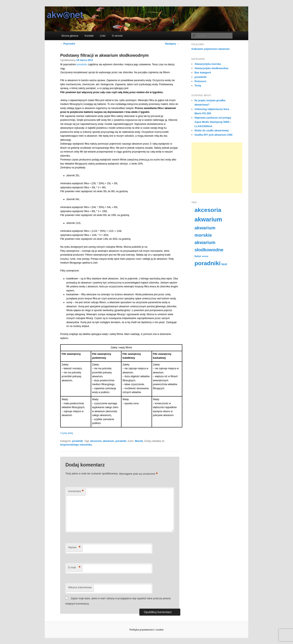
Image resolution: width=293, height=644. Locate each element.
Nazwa (74, 548)
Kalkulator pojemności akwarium (210, 49)
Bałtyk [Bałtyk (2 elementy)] (198, 256)
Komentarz (76, 491)
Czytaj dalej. (67, 433)
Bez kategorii (203, 72)
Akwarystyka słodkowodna (211, 68)
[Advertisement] (217, 168)
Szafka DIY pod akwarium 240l (213, 135)
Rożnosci (200, 81)
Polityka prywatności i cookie (146, 630)
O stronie (117, 36)
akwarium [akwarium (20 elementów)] (208, 219)
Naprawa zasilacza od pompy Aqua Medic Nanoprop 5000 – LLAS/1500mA (213, 122)
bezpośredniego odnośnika (76, 445)
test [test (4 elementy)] (224, 264)
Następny (172, 44)
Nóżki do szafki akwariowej (212, 130)
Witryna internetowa (80, 587)
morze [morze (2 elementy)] (205, 256)
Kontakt (89, 36)
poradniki (78, 441)
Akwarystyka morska (208, 64)
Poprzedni (68, 44)
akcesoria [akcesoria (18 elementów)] (208, 210)
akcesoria (96, 441)
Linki (103, 36)
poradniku (82, 64)
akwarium (108, 441)
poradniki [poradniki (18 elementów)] (208, 263)
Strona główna (70, 36)
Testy (198, 86)
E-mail (74, 568)
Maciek (139, 441)
